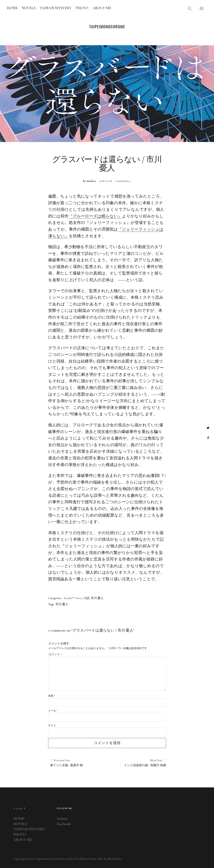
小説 (86, 598)
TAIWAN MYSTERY (56, 8)
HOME (12, 8)
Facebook (208, 438)
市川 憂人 (97, 598)
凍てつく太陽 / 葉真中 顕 (77, 763)
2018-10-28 (105, 181)
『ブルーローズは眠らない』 (95, 216)
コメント (55, 654)
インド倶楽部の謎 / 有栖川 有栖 (137, 763)
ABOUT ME (102, 8)
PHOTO (82, 8)
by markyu (89, 181)
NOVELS (29, 8)
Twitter (208, 428)
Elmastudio (115, 859)
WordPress (81, 859)
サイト (52, 726)
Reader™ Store (73, 598)
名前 (52, 696)
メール (53, 711)
